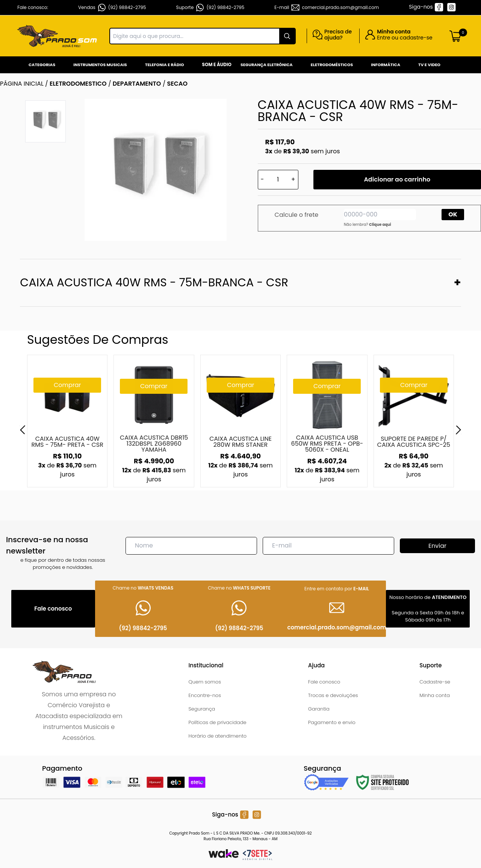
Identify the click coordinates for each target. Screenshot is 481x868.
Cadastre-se (435, 682)
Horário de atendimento (217, 736)
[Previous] (23, 430)
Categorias (42, 65)
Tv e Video (429, 65)
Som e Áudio (217, 64)
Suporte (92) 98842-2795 (210, 8)
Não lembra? (368, 225)
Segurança (202, 709)
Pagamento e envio (332, 722)
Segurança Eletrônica (267, 65)
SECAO (178, 84)
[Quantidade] (278, 180)
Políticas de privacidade (217, 722)
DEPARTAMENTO (137, 84)
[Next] (458, 430)
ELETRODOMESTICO (78, 84)
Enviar (437, 546)
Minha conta (435, 695)
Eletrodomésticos (332, 65)
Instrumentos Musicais (100, 65)
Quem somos (205, 682)
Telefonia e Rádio (165, 65)
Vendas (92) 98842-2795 (112, 8)
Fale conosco (324, 682)
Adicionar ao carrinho (397, 179)
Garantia (319, 709)
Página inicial (22, 84)
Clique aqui (380, 225)
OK (453, 214)
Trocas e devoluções (333, 695)
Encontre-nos (205, 695)
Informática (386, 65)
